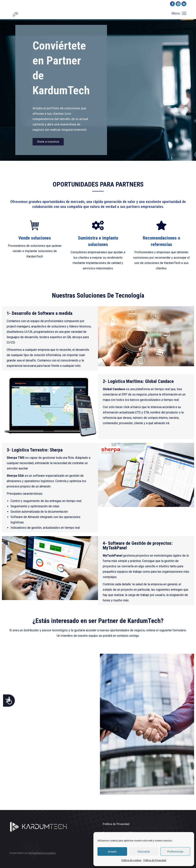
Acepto (112, 851)
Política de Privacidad (155, 860)
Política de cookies (131, 860)
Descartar (144, 851)
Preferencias (175, 851)
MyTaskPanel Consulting (42, 853)
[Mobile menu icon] (179, 13)
